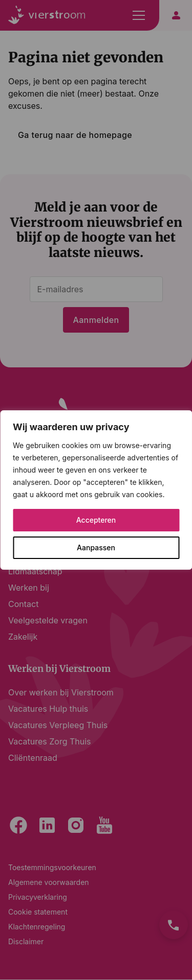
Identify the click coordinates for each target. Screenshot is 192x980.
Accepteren (96, 520)
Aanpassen (96, 547)
